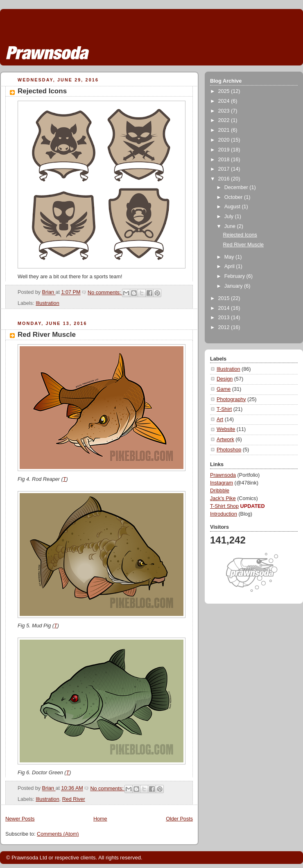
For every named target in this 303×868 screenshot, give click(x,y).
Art (220, 419)
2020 (225, 140)
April (230, 266)
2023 (225, 111)
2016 (225, 179)
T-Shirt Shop (224, 506)
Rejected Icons (42, 91)
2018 (225, 160)
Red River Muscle (47, 335)
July (230, 216)
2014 (225, 308)
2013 (225, 318)
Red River (74, 799)
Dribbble (220, 491)
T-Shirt (224, 409)
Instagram (222, 483)
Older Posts (179, 819)
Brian (49, 293)
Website (226, 429)
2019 (225, 150)
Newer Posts (20, 819)
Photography (231, 399)
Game (224, 389)
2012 (225, 327)
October (234, 197)
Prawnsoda (223, 475)
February (235, 276)
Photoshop (229, 450)
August (233, 207)
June (231, 226)
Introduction (224, 514)
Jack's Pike (223, 498)
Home (100, 819)
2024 (225, 101)
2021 (225, 130)
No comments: (105, 293)
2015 (225, 298)
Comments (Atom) (58, 834)
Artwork (225, 440)
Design (225, 379)
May (230, 257)
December (237, 187)
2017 (225, 169)
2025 (225, 91)
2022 (225, 120)
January (234, 286)
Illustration (47, 303)
